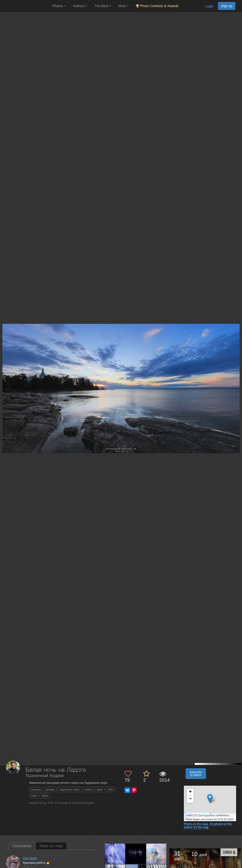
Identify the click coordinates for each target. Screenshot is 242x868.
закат (100, 789)
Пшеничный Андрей (45, 776)
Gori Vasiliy (30, 858)
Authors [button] (80, 6)
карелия (36, 789)
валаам (50, 789)
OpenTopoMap (206, 815)
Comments (22, 846)
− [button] (190, 799)
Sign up (227, 6)
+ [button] (190, 792)
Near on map (51, 846)
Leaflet (189, 815)
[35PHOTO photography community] (26, 6)
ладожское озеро (69, 789)
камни (88, 789)
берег (45, 796)
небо (111, 789)
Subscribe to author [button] (196, 774)
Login (209, 6)
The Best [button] (103, 6)
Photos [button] (59, 6)
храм (34, 796)
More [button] (123, 6)
